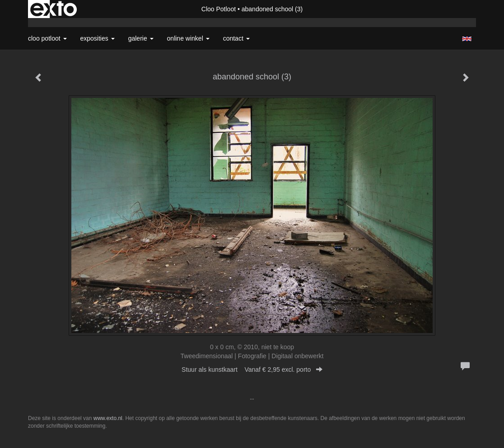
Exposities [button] (98, 38)
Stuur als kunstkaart (252, 369)
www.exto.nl (108, 418)
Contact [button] (236, 38)
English (467, 39)
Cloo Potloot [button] (47, 38)
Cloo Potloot (219, 9)
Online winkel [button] (188, 38)
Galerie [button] (141, 38)
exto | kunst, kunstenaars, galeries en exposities (54, 9)
